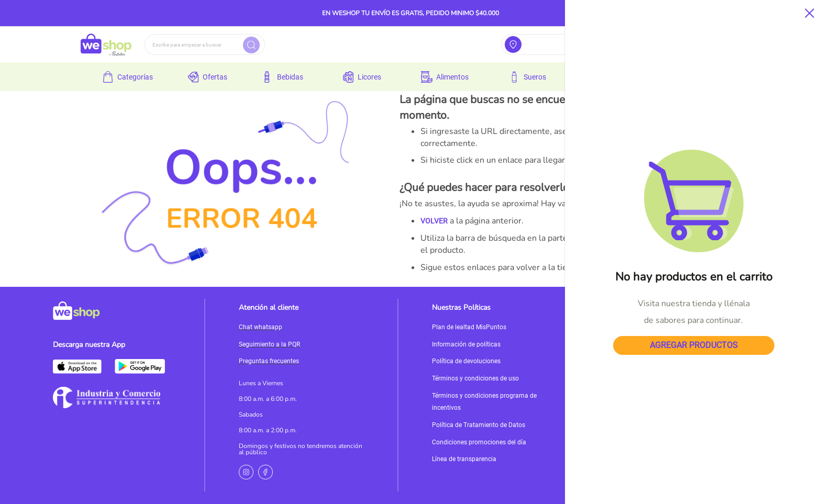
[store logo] (106, 44)
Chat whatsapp (260, 327)
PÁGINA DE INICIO (613, 267)
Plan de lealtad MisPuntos (469, 327)
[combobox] (205, 44)
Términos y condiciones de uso (475, 378)
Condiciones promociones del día (479, 442)
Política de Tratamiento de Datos (479, 425)
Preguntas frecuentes (269, 361)
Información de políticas (466, 344)
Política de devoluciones (466, 361)
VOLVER (434, 221)
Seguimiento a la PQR (269, 344)
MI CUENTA (667, 267)
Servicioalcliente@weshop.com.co (680, 336)
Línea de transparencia (464, 459)
